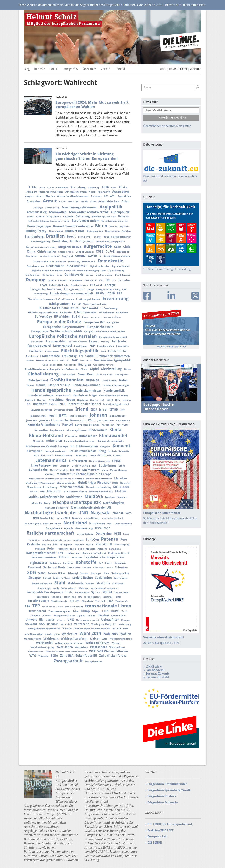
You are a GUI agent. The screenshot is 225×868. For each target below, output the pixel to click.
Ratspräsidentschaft (41, 553)
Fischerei (36, 351)
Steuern (90, 584)
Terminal (107, 597)
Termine (173, 69)
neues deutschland (112, 518)
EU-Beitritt (66, 313)
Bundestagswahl (82, 241)
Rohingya (68, 563)
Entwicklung (41, 294)
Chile (127, 247)
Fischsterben (52, 352)
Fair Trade (119, 341)
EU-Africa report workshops (43, 313)
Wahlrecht (51, 639)
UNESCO (50, 620)
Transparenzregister (60, 611)
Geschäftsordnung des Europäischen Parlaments (52, 369)
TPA (27, 606)
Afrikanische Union (76, 192)
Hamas (30, 385)
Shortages (96, 573)
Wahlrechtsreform (74, 639)
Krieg (102, 451)
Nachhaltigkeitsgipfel (57, 508)
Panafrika (34, 540)
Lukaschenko (38, 470)
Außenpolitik (120, 212)
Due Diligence (123, 275)
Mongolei (122, 497)
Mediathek (195, 69)
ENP (124, 289)
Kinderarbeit (98, 430)
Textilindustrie (38, 601)
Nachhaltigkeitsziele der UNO (56, 513)
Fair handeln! (155, 670)
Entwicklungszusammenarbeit (72, 293)
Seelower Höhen (57, 573)
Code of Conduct (85, 252)
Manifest (50, 474)
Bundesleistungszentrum (117, 237)
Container (32, 256)
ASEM (93, 202)
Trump (85, 611)
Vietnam (67, 629)
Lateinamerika (51, 460)
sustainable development (105, 588)
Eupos (85, 317)
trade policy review (52, 607)
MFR (42, 492)
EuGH (76, 317)
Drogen (90, 275)
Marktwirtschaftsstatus (99, 479)
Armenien (34, 201)
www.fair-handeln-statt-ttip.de (171, 347)
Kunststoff (47, 456)
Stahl (60, 583)
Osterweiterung (84, 528)
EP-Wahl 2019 (105, 293)
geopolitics (56, 365)
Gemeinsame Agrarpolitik (112, 360)
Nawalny (77, 518)
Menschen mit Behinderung (42, 487)
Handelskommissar (87, 391)
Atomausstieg (37, 212)
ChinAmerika (47, 251)
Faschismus (81, 346)
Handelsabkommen (86, 385)
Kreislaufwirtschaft (83, 451)
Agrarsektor (121, 192)
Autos (30, 217)
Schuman (122, 567)
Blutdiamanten (95, 231)
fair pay (105, 342)
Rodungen (55, 563)
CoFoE (110, 251)
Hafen (123, 380)
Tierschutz (87, 601)
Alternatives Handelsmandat (73, 196)
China (31, 251)
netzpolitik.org (92, 518)
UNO (71, 620)
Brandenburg (34, 237)
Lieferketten (78, 461)
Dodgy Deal (49, 275)
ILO (29, 404)
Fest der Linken (106, 346)
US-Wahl (31, 624)
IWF (123, 410)
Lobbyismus (108, 466)
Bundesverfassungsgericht (110, 241)
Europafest (113, 322)
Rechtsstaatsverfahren (44, 557)
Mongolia (37, 503)
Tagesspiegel (42, 597)
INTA (62, 404)
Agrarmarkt (104, 192)
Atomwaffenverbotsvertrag (89, 212)
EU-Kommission (85, 312)
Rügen (109, 563)
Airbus (40, 196)
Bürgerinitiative (70, 247)
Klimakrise (71, 436)
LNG (94, 466)
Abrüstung (78, 187)
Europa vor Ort (94, 322)
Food (103, 352)
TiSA (110, 601)
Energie (110, 285)
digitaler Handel (120, 266)
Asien (125, 201)
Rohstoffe (86, 562)
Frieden (30, 361)
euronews (96, 317)
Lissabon (65, 466)
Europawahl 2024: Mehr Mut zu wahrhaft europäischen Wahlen (92, 105)
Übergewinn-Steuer (64, 616)
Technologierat (92, 597)
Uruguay (126, 620)
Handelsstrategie (41, 395)
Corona (80, 256)
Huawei (94, 400)
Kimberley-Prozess (76, 430)
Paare (126, 534)
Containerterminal (50, 256)
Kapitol (68, 424)
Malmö (75, 470)
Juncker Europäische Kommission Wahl (67, 420)
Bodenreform (112, 231)
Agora (92, 192)
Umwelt (31, 620)
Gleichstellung (111, 369)
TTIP (105, 611)
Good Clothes (68, 375)
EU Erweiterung (109, 308)
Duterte (52, 280)
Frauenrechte (50, 356)
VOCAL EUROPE (120, 629)
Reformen (77, 557)
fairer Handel (63, 346)
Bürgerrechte (98, 246)
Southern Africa (62, 578)
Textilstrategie (59, 601)
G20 (62, 361)
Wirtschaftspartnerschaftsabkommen (66, 652)
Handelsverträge (85, 395)
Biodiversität (75, 231)
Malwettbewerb (119, 470)
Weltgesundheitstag (121, 639)
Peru (124, 540)
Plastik (90, 545)
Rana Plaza (115, 549)
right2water (39, 563)
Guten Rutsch (109, 381)
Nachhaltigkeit (114, 503)
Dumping (36, 280)
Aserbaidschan (109, 201)
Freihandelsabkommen (113, 356)
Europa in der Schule (59, 322)
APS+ (113, 196)
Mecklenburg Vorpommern (40, 483)
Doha (60, 275)
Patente (110, 539)
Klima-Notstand (46, 436)
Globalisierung (43, 374)
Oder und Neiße (123, 524)
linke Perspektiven (44, 466)
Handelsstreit (63, 396)
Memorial (125, 483)
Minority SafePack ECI (101, 492)
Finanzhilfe (122, 346)
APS (106, 196)
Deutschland (55, 266)
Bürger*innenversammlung (41, 247)
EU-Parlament (106, 313)
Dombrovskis (74, 275)
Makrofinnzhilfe (59, 470)
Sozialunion (103, 578)
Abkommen (62, 188)
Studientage (44, 588)
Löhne (122, 466)
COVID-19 (95, 256)
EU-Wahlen (62, 317)
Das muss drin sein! (43, 262)
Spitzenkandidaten (42, 584)
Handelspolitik (114, 391)
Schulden (98, 568)
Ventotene (82, 624)
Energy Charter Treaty (108, 289)
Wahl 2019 (111, 634)
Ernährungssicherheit (88, 299)
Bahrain (40, 217)
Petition (47, 545)
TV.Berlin (35, 616)
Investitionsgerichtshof (116, 404)
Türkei (115, 611)
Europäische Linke (100, 327)
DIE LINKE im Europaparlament (170, 824)
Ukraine (103, 615)
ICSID (110, 400)
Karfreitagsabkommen (87, 425)
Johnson (98, 415)
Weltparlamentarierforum (69, 643)
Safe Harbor (74, 568)
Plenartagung (122, 545)
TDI (80, 597)
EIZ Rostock (96, 285)
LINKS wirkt (154, 667)
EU (74, 304)
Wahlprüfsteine (33, 639)
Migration (54, 491)
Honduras (83, 400)
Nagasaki (100, 513)
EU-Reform (122, 313)
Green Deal (86, 374)
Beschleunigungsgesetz (115, 221)
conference (123, 252)
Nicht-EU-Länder (52, 524)
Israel (103, 410)
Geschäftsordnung (103, 365)
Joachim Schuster (78, 416)
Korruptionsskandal (56, 451)
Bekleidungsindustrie (104, 217)
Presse (184, 69)
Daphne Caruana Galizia (117, 256)
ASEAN (84, 202)
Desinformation (35, 266)
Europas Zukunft (157, 674)
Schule (109, 568)
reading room (73, 553)
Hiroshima (56, 400)
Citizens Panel (66, 252)
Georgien (84, 365)
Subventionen (69, 588)
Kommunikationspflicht (110, 441)
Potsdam (102, 549)
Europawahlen (56, 341)
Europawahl (37, 342)
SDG (32, 573)
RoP (101, 563)
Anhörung (96, 196)
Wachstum (70, 634)
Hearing (42, 400)
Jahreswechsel (38, 416)
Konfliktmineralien (84, 446)
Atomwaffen (58, 212)
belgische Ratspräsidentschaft (45, 221)
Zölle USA (67, 656)
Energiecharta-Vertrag (46, 289)
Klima (115, 430)
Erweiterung (115, 299)
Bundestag (60, 241)
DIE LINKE (155, 843)
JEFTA (63, 416)
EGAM (44, 285)
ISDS (94, 410)
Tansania (57, 597)
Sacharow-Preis (54, 567)
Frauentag (69, 356)
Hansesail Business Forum (113, 396)
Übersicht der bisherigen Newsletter (167, 126)
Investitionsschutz (42, 410)
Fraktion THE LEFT (160, 830)
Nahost (118, 513)
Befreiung (83, 216)
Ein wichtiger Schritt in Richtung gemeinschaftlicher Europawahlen (87, 156)
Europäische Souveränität (113, 337)
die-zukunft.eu (77, 266)
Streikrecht (118, 584)
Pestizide (33, 544)
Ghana (84, 369)
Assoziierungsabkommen (79, 207)
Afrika (123, 187)
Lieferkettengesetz (99, 461)
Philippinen (66, 545)
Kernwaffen (41, 430)
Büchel (97, 237)
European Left (158, 836)
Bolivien (126, 231)
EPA (120, 293)
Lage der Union (100, 455)
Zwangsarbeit (68, 661)
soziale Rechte (83, 578)
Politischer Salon (67, 549)
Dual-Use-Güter (104, 275)
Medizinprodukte (66, 483)
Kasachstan (108, 425)
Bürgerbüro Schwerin (163, 802)
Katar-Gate (123, 425)
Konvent (121, 446)
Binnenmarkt (56, 231)
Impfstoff (40, 404)
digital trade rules (100, 266)
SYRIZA (107, 592)
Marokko (121, 478)
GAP (75, 360)
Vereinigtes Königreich (104, 624)
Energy (90, 289)
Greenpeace (122, 375)
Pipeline (79, 545)
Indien (53, 404)
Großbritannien (67, 380)
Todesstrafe (122, 601)
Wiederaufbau (36, 652)
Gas (82, 361)
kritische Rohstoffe (119, 451)
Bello (67, 221)
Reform (64, 557)
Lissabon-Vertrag (81, 466)
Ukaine (91, 616)
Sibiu (106, 573)
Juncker (32, 420)
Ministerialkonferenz (75, 492)
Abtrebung (94, 188)
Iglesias (127, 400)
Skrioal (47, 578)
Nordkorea (97, 523)
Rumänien (120, 563)
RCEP (61, 553)
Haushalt (30, 400)
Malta (105, 470)
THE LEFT (75, 601)
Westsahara (99, 647)
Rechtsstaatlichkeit (119, 553)
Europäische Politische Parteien (63, 336)
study (56, 588)
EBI (108, 280)
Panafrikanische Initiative (56, 540)
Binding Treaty (36, 231)
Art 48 (62, 202)
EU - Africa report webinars (92, 304)
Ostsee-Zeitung (85, 534)
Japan (53, 416)
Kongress (105, 447)
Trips (75, 611)
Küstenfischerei (64, 456)
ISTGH (114, 410)
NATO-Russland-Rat (44, 518)
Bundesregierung (40, 241)
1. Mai (33, 187)
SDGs (42, 573)
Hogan (70, 400)
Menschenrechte (72, 487)
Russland (35, 567)
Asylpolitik (111, 207)
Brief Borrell (85, 237)
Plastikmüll (104, 544)
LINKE (116, 461)
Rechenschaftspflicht (94, 553)
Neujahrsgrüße (33, 524)
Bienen (113, 227)
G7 (68, 361)
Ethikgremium (59, 304)
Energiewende (74, 289)
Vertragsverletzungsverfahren (44, 629)
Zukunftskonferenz (113, 656)
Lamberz (118, 456)
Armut (50, 201)
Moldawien (74, 497)
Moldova (94, 496)
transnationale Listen (108, 606)
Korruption (35, 451)
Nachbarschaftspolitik (77, 502)
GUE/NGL (93, 380)
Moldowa (110, 497)
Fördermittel (117, 351)
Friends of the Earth (47, 361)
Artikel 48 (73, 202)
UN (41, 620)
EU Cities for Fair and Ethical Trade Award (68, 308)
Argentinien (124, 196)
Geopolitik (70, 365)
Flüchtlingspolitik (80, 351)
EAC (101, 280)
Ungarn (61, 620)
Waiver (95, 639)
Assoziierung (52, 208)
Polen (51, 549)
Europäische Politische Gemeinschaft (105, 331)
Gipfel (94, 369)
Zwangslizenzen (94, 662)
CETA (117, 247)
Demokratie (111, 261)
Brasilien (55, 236)
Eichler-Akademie (59, 285)
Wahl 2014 (90, 633)
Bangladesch (54, 217)
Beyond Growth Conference (73, 226)
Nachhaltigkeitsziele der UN (91, 508)
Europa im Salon (113, 317)
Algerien (50, 196)
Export (94, 341)
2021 (42, 188)
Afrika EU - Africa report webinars (45, 192)
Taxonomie (70, 597)
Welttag (116, 643)
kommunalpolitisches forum (80, 441)
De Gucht (61, 262)
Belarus (123, 216)
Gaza (89, 361)
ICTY (118, 400)
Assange (38, 208)
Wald (105, 639)
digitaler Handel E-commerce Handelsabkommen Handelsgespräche (69, 271)
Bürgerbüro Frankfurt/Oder (167, 784)
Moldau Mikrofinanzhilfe (46, 497)
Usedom (53, 624)
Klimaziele (38, 441)
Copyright (68, 256)
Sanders (87, 568)
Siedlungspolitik (120, 573)
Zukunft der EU (86, 656)
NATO (129, 513)
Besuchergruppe (39, 226)
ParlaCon (92, 540)
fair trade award (39, 346)
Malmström (91, 470)
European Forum (78, 342)
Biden (101, 226)
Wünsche (43, 656)
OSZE (117, 534)
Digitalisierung (116, 271)
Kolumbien (54, 441)
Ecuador (124, 280)
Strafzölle (103, 583)
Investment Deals (64, 410)
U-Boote (47, 616)
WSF (92, 651)
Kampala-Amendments (44, 424)
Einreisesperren (79, 285)
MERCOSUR (121, 487)
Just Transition (106, 420)
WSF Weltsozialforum (113, 651)
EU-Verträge (43, 317)
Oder (110, 524)
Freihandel (87, 356)
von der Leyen (52, 634)
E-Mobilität (91, 280)
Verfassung (125, 624)
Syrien (96, 592)
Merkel (34, 492)
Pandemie (78, 540)
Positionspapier (87, 549)
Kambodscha (123, 420)
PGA (55, 545)
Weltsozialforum (97, 643)
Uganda (81, 616)
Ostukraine (104, 534)
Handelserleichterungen (116, 385)
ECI (114, 280)
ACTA (105, 187)
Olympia (69, 528)
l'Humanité (81, 456)
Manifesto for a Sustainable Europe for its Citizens (56, 479)
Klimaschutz (88, 436)
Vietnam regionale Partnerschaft (92, 629)
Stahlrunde (75, 583)
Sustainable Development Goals (50, 592)
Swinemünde (82, 593)
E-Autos (62, 280)
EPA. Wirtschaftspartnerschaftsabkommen (51, 299)
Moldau (121, 491)
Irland (82, 409)
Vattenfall (66, 624)
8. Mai (50, 188)
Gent (45, 365)
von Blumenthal (34, 634)
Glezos (128, 369)
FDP (92, 346)
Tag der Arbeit (122, 593)
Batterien (68, 217)
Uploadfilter (110, 620)
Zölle (54, 656)
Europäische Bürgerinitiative (64, 327)
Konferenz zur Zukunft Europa (47, 446)
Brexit (71, 237)
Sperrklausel (121, 578)
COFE (100, 251)
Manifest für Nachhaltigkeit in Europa (84, 474)
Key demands (57, 430)
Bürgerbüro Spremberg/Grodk (169, 790)
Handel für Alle (59, 385)
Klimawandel (113, 436)
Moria (47, 503)
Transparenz (37, 611)
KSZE (36, 456)
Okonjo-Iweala (54, 528)
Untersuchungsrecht (88, 620)
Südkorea (84, 588)
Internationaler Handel (84, 404)
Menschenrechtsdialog (99, 487)
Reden (163, 69)
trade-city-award (74, 607)
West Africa (65, 647)
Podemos (40, 549)
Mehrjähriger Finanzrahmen (98, 483)
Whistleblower (117, 647)
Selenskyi (73, 573)
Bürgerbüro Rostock (162, 796)
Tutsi (124, 611)
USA (42, 624)
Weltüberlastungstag (43, 647)
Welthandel (44, 643)
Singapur (35, 578)
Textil (118, 597)
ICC (103, 400)
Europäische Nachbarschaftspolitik (57, 331)
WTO (33, 656)
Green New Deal (104, 375)
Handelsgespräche (51, 390)
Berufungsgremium (86, 221)
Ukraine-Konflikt (157, 677)
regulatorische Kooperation (105, 557)
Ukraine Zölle (118, 616)
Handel (41, 385)
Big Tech (124, 227)
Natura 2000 (63, 518)
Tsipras (96, 611)
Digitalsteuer (33, 275)
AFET (114, 188)
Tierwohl (100, 601)
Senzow (84, 573)
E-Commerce (76, 280)
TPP (36, 606)
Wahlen (126, 634)
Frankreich (32, 356)
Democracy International (82, 262)
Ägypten (30, 196)
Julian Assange (117, 416)
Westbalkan (81, 647)
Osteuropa (103, 528)
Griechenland (38, 380)
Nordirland (75, 523)
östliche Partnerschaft (51, 533)
